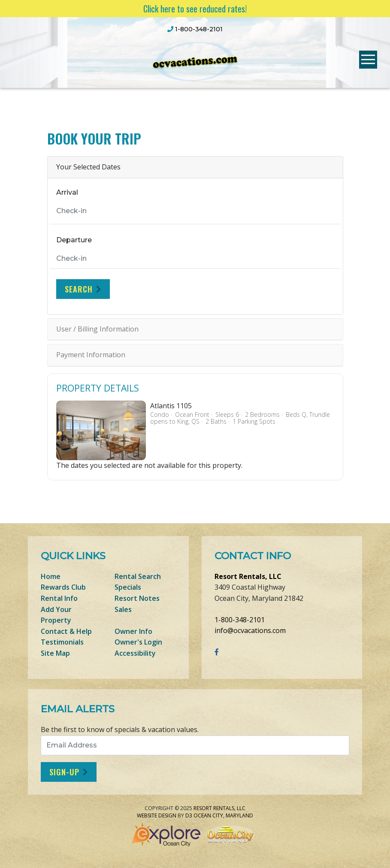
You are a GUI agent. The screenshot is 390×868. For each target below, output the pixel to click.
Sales (123, 609)
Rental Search (138, 576)
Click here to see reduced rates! (195, 9)
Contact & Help (66, 631)
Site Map (55, 653)
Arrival (67, 192)
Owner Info (133, 631)
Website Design (157, 815)
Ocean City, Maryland (223, 815)
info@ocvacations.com (250, 630)
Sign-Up (64, 772)
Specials (128, 587)
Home (51, 576)
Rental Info (59, 598)
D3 (189, 815)
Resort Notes (137, 598)
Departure (74, 240)
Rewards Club (63, 587)
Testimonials (62, 642)
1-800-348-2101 (240, 620)
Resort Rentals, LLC (248, 576)
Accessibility (135, 653)
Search (79, 289)
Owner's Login (138, 642)
